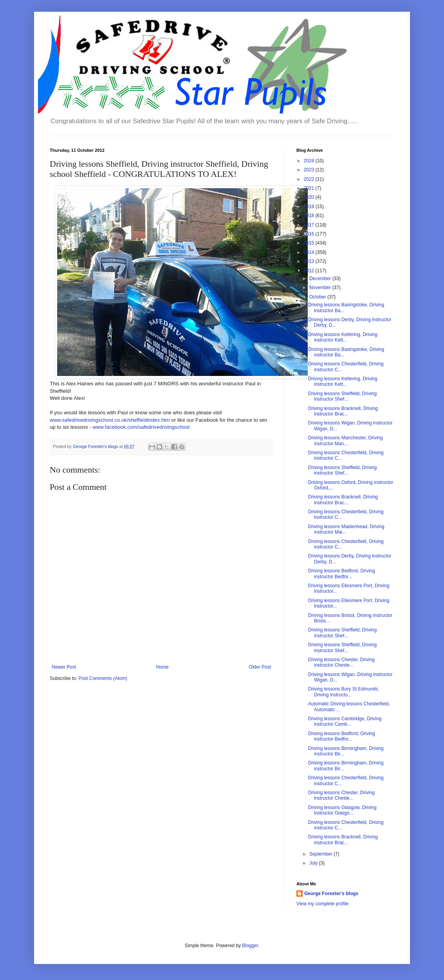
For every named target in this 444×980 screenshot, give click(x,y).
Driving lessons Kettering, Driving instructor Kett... (343, 337)
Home (162, 667)
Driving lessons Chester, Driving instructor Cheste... (341, 662)
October (318, 297)
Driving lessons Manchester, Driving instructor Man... (346, 441)
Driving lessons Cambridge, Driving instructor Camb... (345, 721)
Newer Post (64, 667)
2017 (310, 225)
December (321, 279)
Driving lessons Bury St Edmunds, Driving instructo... (344, 692)
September (321, 854)
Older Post (260, 667)
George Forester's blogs (331, 894)
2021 (310, 188)
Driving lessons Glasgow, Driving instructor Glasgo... (342, 810)
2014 (310, 252)
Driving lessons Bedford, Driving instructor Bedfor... (342, 574)
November (321, 288)
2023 (310, 170)
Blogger (250, 946)
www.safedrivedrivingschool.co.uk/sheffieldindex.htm (110, 420)
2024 (310, 161)
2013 (310, 261)
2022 (310, 179)
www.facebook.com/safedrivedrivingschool (141, 427)
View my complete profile (322, 904)
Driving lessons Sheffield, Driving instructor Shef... (342, 396)
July (314, 863)
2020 (310, 197)
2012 (310, 271)
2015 (310, 243)
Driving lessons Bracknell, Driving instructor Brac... (343, 411)
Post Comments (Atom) (103, 678)
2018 (310, 216)
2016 (310, 234)
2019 (310, 207)
